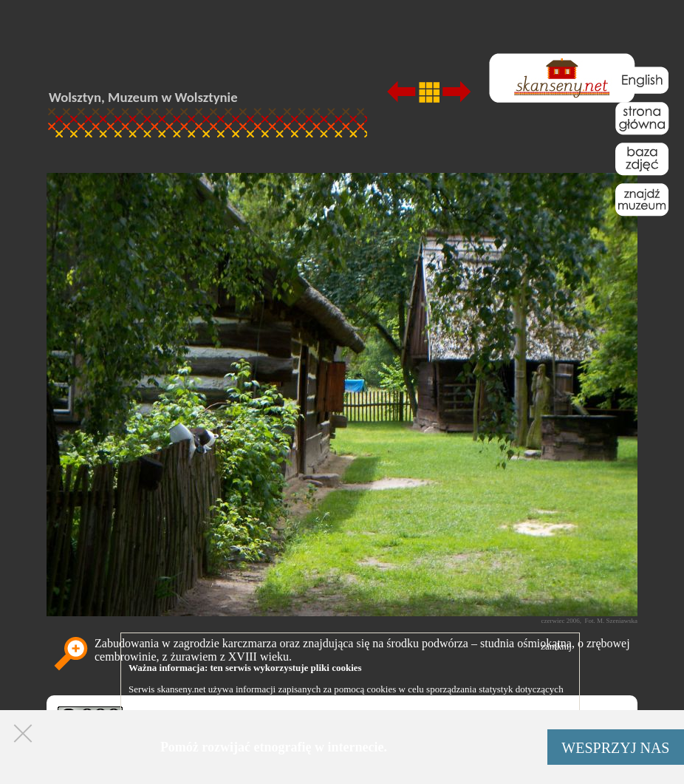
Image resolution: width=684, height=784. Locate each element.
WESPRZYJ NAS (615, 748)
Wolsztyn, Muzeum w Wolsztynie (143, 97)
